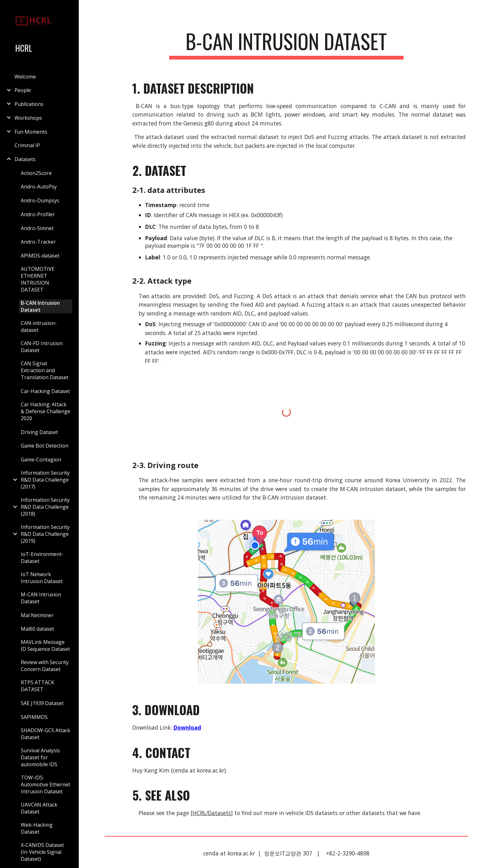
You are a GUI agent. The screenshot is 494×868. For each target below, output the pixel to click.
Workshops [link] (28, 118)
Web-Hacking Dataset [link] (37, 828)
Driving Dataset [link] (39, 432)
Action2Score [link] (36, 173)
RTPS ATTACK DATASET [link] (37, 686)
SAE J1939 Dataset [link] (42, 703)
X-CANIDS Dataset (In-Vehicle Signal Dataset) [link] (42, 852)
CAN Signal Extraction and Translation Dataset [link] (45, 370)
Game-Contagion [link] (41, 460)
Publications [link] (29, 104)
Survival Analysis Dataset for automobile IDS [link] (40, 757)
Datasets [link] (25, 159)
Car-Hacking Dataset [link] (45, 391)
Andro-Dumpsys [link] (40, 200)
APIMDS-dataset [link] (40, 256)
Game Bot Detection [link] (45, 446)
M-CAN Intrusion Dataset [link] (41, 598)
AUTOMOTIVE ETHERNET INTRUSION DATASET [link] (38, 279)
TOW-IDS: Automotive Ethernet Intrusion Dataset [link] (46, 784)
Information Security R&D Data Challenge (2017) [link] (45, 480)
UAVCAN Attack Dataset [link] (39, 808)
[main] (286, 44)
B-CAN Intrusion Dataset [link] (40, 306)
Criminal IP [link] (27, 145)
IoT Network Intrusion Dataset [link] (42, 578)
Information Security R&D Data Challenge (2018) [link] (45, 507)
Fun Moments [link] (31, 132)
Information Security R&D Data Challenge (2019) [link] (45, 534)
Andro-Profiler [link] (38, 214)
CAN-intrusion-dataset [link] (39, 327)
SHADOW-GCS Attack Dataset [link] (46, 734)
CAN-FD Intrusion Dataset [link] (42, 347)
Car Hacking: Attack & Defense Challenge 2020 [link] (46, 411)
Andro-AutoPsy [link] (39, 187)
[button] (486, 9)
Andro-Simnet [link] (37, 228)
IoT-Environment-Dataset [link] (42, 558)
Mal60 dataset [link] (37, 629)
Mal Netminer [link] (37, 615)
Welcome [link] (25, 77)
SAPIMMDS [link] (34, 717)
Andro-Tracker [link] (38, 242)
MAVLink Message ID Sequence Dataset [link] (45, 645)
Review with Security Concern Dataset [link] (45, 666)
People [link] (23, 90)
